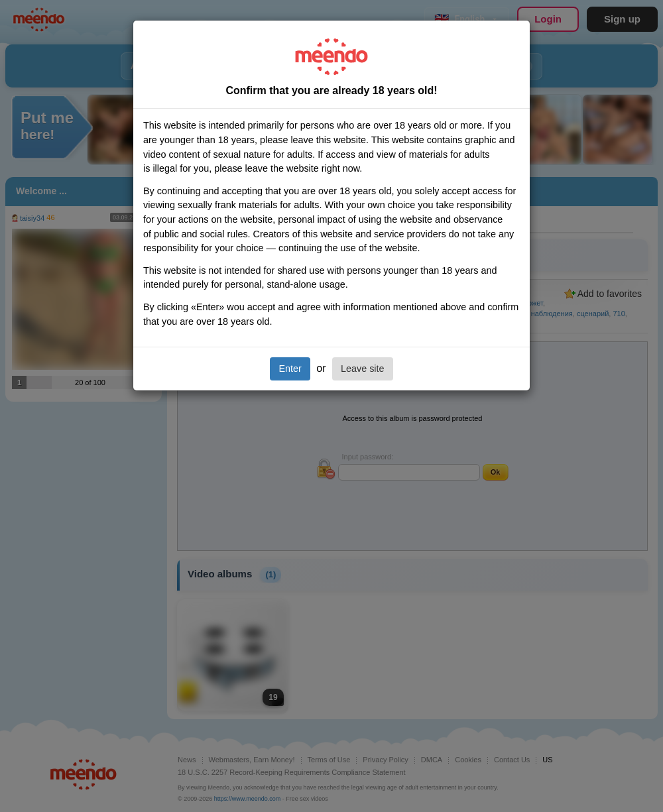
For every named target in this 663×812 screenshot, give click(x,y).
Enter (290, 369)
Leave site (363, 369)
